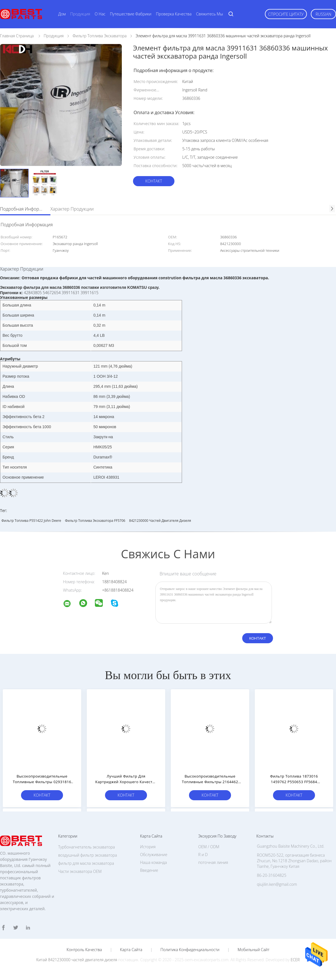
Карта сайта (131, 950)
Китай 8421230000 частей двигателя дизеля (77, 960)
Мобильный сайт (253, 950)
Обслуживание (154, 855)
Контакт (154, 181)
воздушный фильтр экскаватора (88, 855)
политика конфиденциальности (190, 950)
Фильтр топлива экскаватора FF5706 (95, 521)
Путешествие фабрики (131, 14)
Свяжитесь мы (209, 14)
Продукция (80, 14)
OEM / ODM (209, 847)
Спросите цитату (286, 14)
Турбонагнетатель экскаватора (87, 847)
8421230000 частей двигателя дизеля (160, 521)
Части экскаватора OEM (80, 871)
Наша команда (153, 862)
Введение (149, 870)
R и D (203, 855)
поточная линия (213, 862)
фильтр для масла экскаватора (86, 863)
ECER (295, 960)
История (148, 847)
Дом (62, 14)
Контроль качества (84, 950)
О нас (100, 14)
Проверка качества (174, 14)
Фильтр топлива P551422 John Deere (31, 521)
